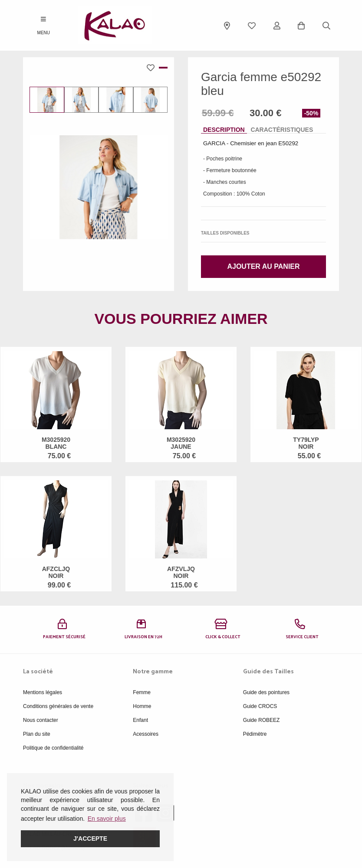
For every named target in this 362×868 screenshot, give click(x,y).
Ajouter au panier (263, 266)
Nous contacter (41, 720)
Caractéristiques (282, 130)
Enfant (140, 720)
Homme (142, 706)
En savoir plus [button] (107, 819)
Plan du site (37, 734)
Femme (142, 692)
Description (224, 130)
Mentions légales (43, 692)
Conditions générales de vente (58, 706)
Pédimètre (255, 734)
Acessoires (146, 734)
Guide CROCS (260, 706)
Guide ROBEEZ (262, 720)
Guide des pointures (266, 692)
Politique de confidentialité (53, 748)
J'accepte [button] (90, 839)
